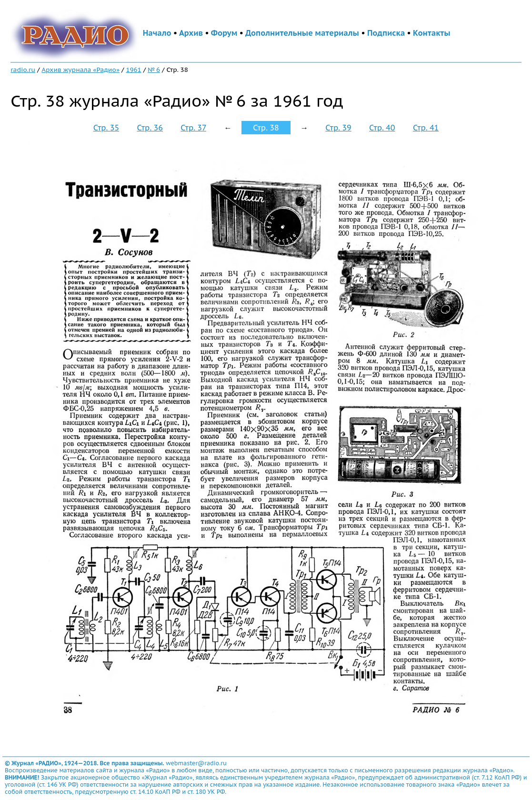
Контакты (432, 33)
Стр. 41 (426, 128)
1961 (133, 70)
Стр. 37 (193, 128)
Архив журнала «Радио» (80, 70)
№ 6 (154, 70)
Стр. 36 (150, 128)
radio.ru (23, 70)
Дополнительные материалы (302, 33)
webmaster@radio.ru (196, 763)
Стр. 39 (338, 128)
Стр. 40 (382, 128)
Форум (224, 33)
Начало (157, 33)
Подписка (386, 33)
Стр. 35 (106, 128)
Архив (191, 33)
